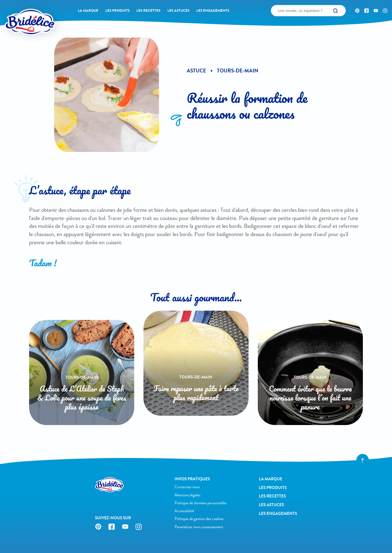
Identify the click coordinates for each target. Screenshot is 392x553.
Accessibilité (184, 511)
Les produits (117, 11)
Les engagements (213, 11)
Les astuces (178, 11)
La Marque (88, 11)
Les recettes (148, 11)
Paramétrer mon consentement (199, 527)
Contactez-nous (187, 487)
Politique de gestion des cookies (199, 519)
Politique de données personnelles (200, 503)
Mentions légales (187, 495)
